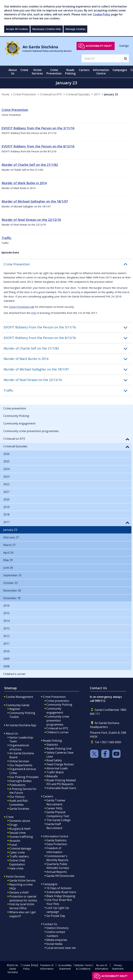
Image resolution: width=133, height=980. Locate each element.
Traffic (6, 238)
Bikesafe (52, 776)
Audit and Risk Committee (19, 803)
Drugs (13, 825)
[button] (68, 264)
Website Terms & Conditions (83, 967)
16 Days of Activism (59, 888)
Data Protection (57, 844)
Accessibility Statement (65, 967)
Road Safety (54, 760)
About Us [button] (13, 72)
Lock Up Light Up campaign (58, 910)
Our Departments (21, 765)
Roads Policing (52, 741)
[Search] (102, 58)
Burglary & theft (20, 829)
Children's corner (58, 732)
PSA (34, 313)
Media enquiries (57, 940)
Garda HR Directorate (60, 876)
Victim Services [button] (37, 72)
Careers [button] (84, 70)
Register (15, 709)
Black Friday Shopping (61, 896)
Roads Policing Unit (59, 749)
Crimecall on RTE (51, 94)
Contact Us (50, 924)
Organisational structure (19, 747)
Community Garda (18, 705)
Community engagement (55, 711)
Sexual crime (17, 833)
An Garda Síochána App (21, 725)
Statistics (52, 745)
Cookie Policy (102, 14)
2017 (97, 94)
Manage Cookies (75, 29)
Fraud (13, 845)
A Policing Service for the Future (23, 791)
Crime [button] (24, 70)
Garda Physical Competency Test (58, 814)
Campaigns (50, 884)
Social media (54, 944)
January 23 (111, 94)
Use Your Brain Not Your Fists (59, 902)
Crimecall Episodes (78, 94)
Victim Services (15, 876)
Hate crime (16, 868)
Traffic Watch (55, 772)
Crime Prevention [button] (54, 72)
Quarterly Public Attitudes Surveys (58, 866)
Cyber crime (17, 852)
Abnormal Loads (57, 768)
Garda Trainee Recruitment (56, 802)
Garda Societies (19, 809)
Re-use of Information (102, 967)
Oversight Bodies (21, 781)
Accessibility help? (99, 46)
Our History (17, 797)
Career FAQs (54, 808)
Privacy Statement (118, 967)
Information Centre (56, 836)
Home (5, 94)
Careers (48, 796)
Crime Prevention (25, 94)
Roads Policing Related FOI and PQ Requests (61, 782)
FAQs (35, 965)
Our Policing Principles (24, 777)
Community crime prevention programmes (58, 721)
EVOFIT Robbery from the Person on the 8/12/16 (38, 146)
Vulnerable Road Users (61, 788)
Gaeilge (124, 46)
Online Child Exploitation (17, 862)
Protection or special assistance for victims (23, 898)
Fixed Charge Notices (60, 764)
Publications (17, 785)
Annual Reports (57, 872)
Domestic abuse (20, 821)
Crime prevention (58, 701)
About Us (12, 733)
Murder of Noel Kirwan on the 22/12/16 (31, 220)
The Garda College (58, 820)
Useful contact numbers (56, 934)
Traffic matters (19, 856)
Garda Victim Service (22, 880)
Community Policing (59, 705)
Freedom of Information (54, 850)
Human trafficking (21, 837)
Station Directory (57, 928)
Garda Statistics (56, 840)
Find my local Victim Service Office (22, 906)
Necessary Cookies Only (47, 29)
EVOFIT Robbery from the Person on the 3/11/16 (38, 128)
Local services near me (61, 948)
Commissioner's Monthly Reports (57, 858)
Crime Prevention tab (22, 307)
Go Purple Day (56, 916)
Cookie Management (19, 697)
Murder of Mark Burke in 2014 (24, 183)
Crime (10, 817)
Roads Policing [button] (70, 72)
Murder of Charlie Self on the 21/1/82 (30, 165)
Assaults (15, 841)
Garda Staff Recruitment (54, 826)
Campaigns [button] (120, 70)
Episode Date (10, 252)
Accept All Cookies (17, 29)
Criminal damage (20, 848)
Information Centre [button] (101, 72)
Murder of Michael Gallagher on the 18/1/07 (35, 201)
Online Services (19, 761)
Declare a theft (19, 892)
